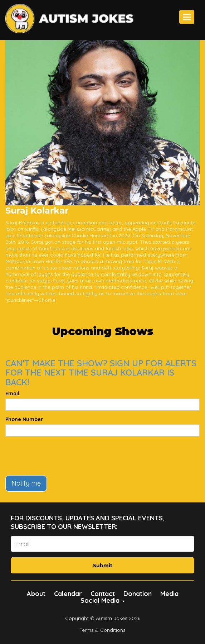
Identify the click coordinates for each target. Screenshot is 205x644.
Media (169, 594)
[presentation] (60, 456)
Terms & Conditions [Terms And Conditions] (103, 630)
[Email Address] (103, 544)
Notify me (26, 483)
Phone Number (24, 419)
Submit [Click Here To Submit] (103, 566)
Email (12, 393)
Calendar (68, 594)
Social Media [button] (103, 600)
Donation (138, 594)
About (36, 594)
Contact (103, 594)
